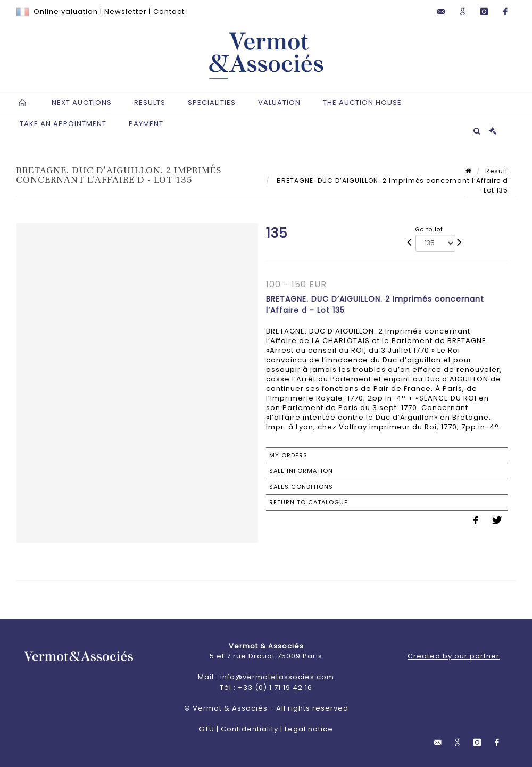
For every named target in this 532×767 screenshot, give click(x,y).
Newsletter (126, 11)
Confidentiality (250, 729)
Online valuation (66, 11)
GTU (207, 729)
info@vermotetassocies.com (277, 677)
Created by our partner (454, 656)
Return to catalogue (309, 502)
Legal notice (309, 729)
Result (497, 171)
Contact (169, 11)
